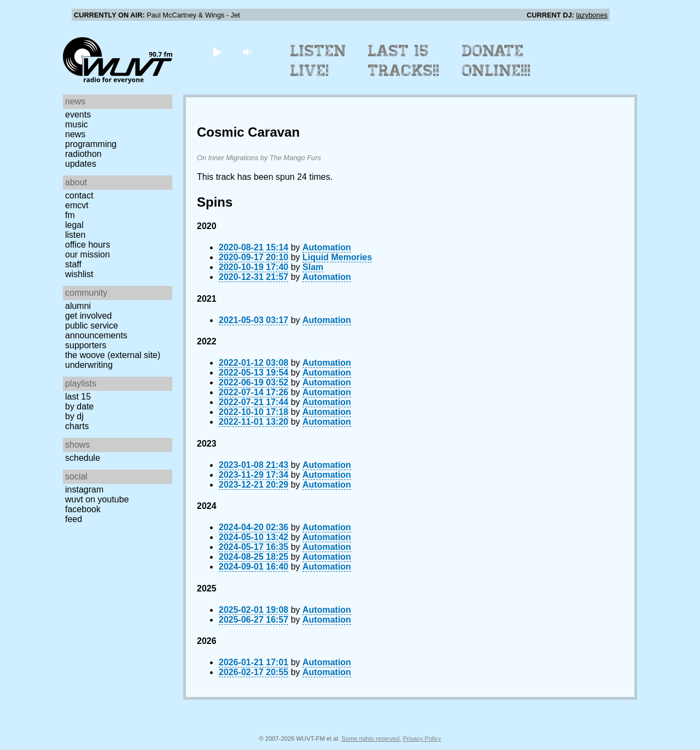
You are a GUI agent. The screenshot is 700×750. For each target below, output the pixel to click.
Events (78, 115)
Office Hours (87, 245)
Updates (81, 164)
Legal (74, 225)
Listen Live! (319, 61)
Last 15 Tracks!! (404, 61)
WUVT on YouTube (97, 499)
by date (79, 406)
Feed (74, 519)
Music (77, 124)
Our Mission (87, 254)
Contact (79, 195)
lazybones (592, 15)
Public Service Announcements (96, 330)
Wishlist (79, 274)
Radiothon (83, 154)
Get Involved (88, 316)
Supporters (86, 345)
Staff (73, 264)
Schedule (83, 458)
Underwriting (89, 365)
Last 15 (78, 397)
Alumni (78, 306)
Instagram (84, 490)
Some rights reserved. (371, 739)
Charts (77, 426)
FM (70, 215)
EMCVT (77, 205)
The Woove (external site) (113, 355)
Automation (327, 247)
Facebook (83, 509)
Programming (91, 144)
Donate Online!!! (497, 61)
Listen (75, 235)
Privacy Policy (422, 739)
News (75, 134)
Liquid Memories (337, 257)
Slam (313, 267)
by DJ (74, 416)
